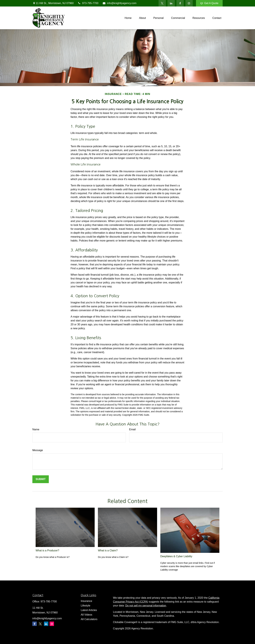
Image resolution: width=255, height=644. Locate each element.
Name (36, 429)
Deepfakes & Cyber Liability (176, 556)
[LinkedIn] (171, 3)
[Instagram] (52, 624)
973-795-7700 (88, 3)
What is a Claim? (108, 550)
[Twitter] (162, 3)
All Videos (87, 615)
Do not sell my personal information (146, 606)
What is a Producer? (47, 550)
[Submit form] (41, 479)
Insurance (87, 601)
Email (132, 429)
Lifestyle (86, 606)
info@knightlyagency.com (119, 3)
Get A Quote (209, 3)
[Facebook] (180, 3)
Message (38, 450)
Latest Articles (89, 610)
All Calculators (89, 619)
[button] (128, 18)
